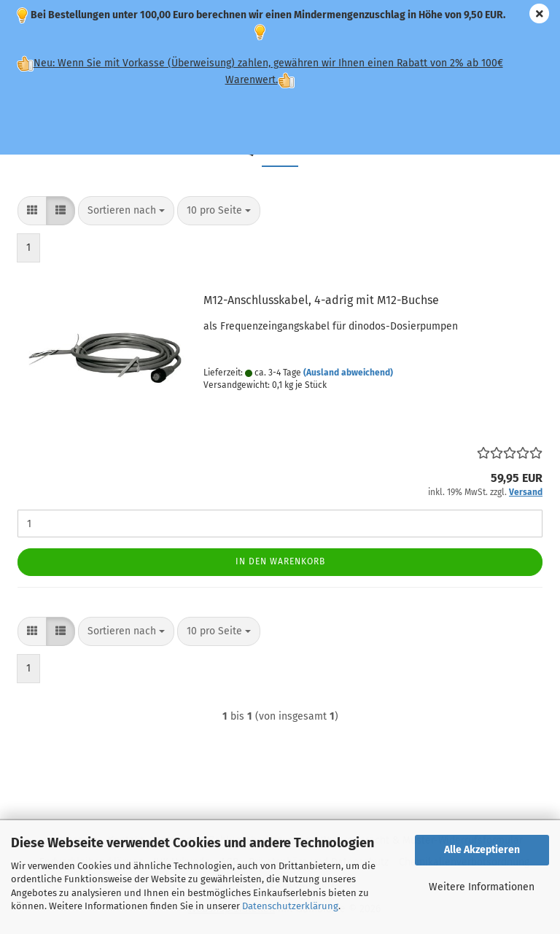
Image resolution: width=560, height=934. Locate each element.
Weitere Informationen (482, 887)
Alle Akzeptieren (482, 850)
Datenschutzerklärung (290, 906)
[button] (32, 211)
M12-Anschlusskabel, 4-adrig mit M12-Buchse (321, 300)
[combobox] (126, 211)
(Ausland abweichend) (348, 373)
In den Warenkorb (280, 561)
